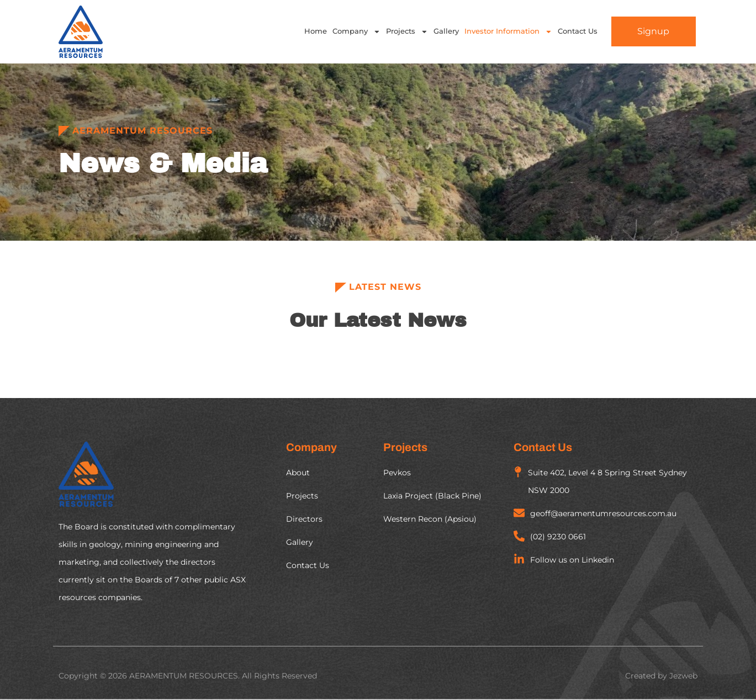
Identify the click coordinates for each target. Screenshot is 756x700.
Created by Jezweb (661, 676)
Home (316, 31)
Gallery (446, 31)
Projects (407, 31)
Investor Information (508, 31)
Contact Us (578, 31)
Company (356, 31)
